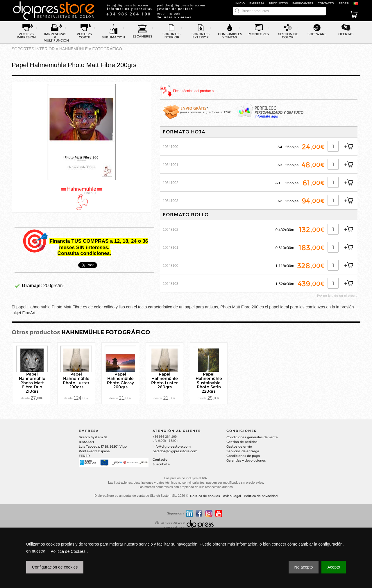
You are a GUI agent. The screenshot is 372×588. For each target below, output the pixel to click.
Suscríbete (161, 464)
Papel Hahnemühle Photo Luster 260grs (164, 380)
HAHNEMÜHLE (74, 49)
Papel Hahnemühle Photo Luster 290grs (76, 380)
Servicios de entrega (243, 451)
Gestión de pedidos (242, 442)
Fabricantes (303, 3)
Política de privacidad (261, 496)
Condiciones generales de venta (252, 437)
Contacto (326, 3)
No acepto (304, 567)
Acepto (334, 567)
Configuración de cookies (55, 567)
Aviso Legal (232, 496)
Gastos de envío (239, 446)
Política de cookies (205, 496)
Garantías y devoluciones (246, 460)
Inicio (240, 3)
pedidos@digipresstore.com (175, 451)
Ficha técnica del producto (193, 91)
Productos (278, 3)
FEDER (344, 3)
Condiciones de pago (243, 456)
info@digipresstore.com (172, 446)
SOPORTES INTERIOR (33, 49)
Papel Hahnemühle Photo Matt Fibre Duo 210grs (32, 383)
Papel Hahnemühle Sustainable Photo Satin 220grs (209, 383)
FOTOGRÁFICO (107, 49)
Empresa (257, 3)
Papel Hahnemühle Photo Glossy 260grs (120, 380)
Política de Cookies (68, 551)
